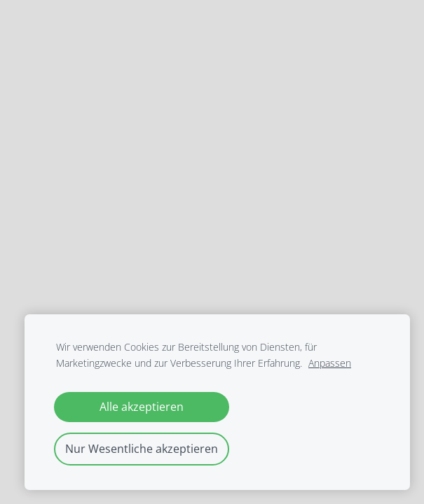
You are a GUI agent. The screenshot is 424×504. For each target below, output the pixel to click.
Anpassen (330, 363)
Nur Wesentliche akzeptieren (142, 449)
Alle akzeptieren (142, 407)
